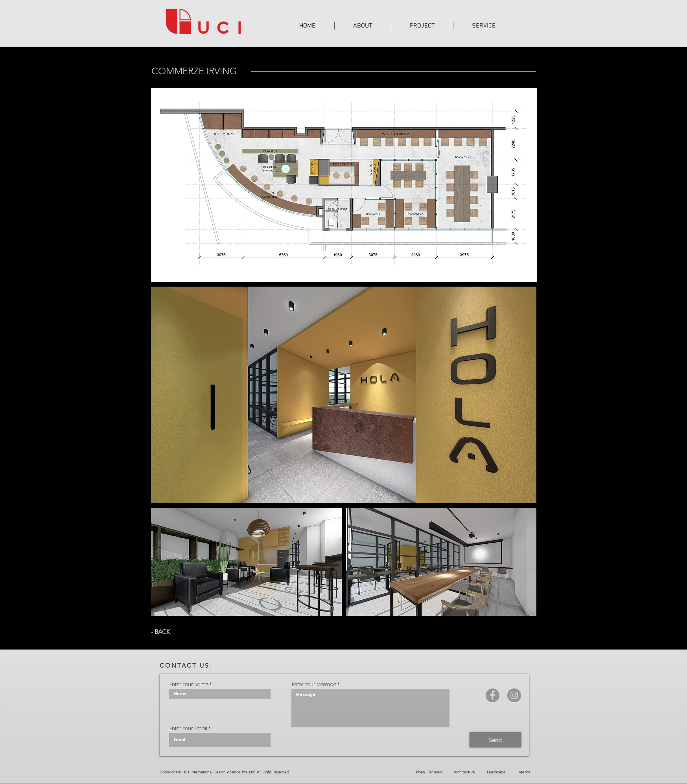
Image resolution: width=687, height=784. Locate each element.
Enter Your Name (189, 685)
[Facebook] (493, 695)
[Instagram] (514, 695)
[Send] (495, 740)
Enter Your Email (188, 729)
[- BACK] (162, 631)
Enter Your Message (314, 685)
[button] (422, 26)
